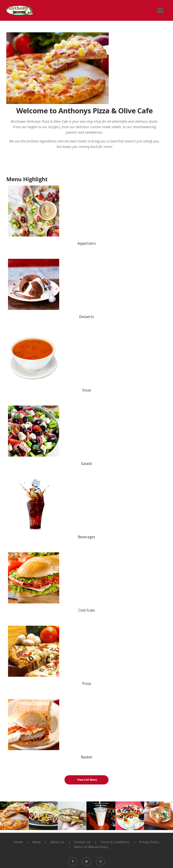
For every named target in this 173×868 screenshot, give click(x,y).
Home (18, 737)
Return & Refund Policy (91, 742)
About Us (57, 737)
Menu (37, 737)
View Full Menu (87, 675)
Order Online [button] (86, 851)
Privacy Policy (149, 737)
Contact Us (82, 737)
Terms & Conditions (115, 737)
